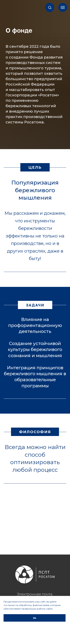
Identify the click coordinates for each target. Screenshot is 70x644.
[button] (50, 7)
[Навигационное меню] (63, 7)
